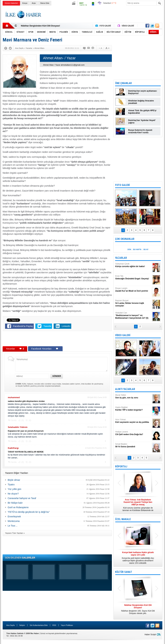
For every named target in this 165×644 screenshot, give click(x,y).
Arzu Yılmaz (133, 421)
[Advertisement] (103, 15)
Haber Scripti (150, 635)
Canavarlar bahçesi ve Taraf (22, 498)
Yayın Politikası (67, 625)
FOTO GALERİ (122, 185)
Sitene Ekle (45, 3)
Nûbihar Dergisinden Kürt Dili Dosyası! (40, 26)
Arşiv (34, 3)
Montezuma (14, 521)
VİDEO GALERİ (123, 335)
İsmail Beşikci (133, 445)
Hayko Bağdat (133, 409)
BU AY (146, 250)
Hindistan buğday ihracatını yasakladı (141, 102)
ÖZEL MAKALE (123, 519)
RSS (54, 625)
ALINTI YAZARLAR (125, 389)
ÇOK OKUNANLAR (125, 239)
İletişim (22, 625)
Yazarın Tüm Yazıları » (15, 533)
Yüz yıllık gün (14, 489)
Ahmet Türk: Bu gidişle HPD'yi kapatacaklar (142, 112)
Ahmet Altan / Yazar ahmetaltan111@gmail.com (64, 65)
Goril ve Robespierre (18, 507)
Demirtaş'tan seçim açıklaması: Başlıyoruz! (143, 92)
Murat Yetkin (133, 396)
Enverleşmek (14, 517)
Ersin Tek (133, 277)
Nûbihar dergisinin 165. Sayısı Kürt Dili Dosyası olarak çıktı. (138, 609)
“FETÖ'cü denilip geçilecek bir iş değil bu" (29, 512)
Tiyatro (11, 485)
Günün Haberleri (11, 3)
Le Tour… (13, 526)
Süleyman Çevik (133, 265)
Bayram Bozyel (133, 303)
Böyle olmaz (14, 480)
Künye (25, 3)
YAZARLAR (121, 258)
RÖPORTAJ (121, 466)
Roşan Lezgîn (133, 290)
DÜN (129, 250)
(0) (22, 420)
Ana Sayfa (11, 625)
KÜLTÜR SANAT (124, 572)
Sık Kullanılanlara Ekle (39, 625)
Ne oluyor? (13, 494)
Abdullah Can (133, 315)
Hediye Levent (133, 433)
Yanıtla (14, 420)
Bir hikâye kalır (15, 503)
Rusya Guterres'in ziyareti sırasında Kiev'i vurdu (140, 131)
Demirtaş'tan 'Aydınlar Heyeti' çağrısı (142, 122)
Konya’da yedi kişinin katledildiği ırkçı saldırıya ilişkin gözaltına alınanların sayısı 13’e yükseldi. (138, 558)
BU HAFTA (137, 250)
